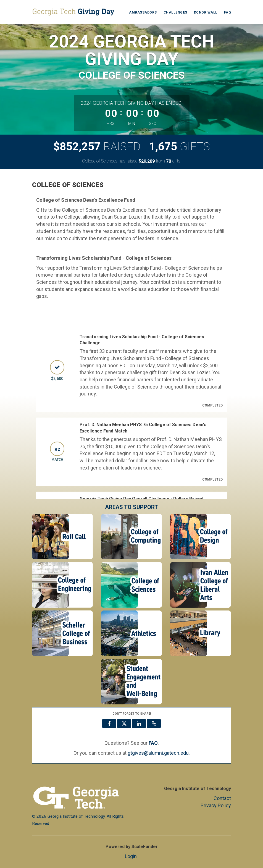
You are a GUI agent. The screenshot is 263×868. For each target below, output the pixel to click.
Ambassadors (143, 12)
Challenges (175, 12)
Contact (222, 798)
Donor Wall (206, 12)
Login (131, 856)
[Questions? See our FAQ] (153, 743)
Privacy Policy (216, 805)
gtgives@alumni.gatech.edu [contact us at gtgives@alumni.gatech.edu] (158, 753)
